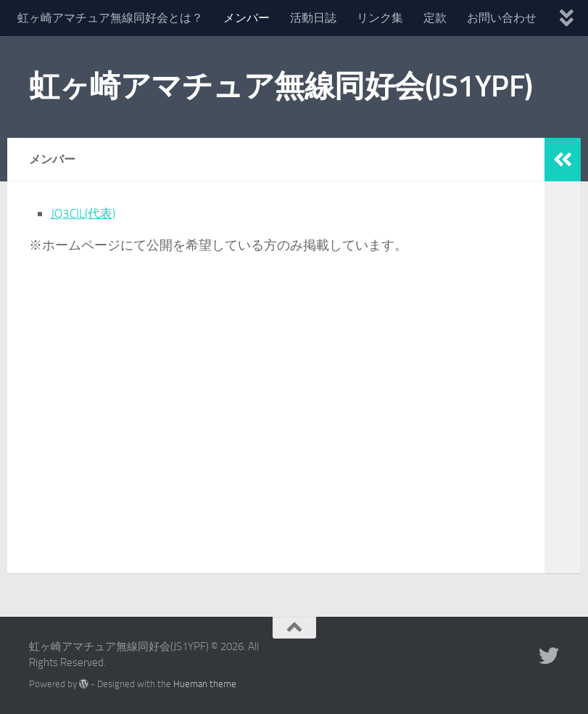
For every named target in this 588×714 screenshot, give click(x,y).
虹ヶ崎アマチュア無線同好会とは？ (110, 18)
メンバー (247, 18)
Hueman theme (205, 684)
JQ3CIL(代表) (86, 213)
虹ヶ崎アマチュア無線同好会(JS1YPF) (281, 86)
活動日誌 (313, 18)
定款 (435, 18)
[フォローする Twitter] (549, 656)
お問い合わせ (502, 18)
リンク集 (380, 18)
